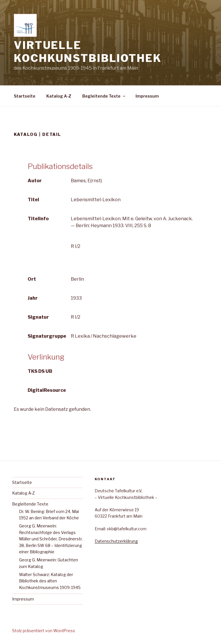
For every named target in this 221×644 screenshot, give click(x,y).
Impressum (147, 96)
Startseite (25, 96)
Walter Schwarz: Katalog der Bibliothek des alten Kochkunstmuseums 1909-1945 (50, 581)
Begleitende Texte (104, 96)
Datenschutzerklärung (116, 541)
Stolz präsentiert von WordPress (44, 631)
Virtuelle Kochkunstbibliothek (88, 52)
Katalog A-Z (59, 96)
